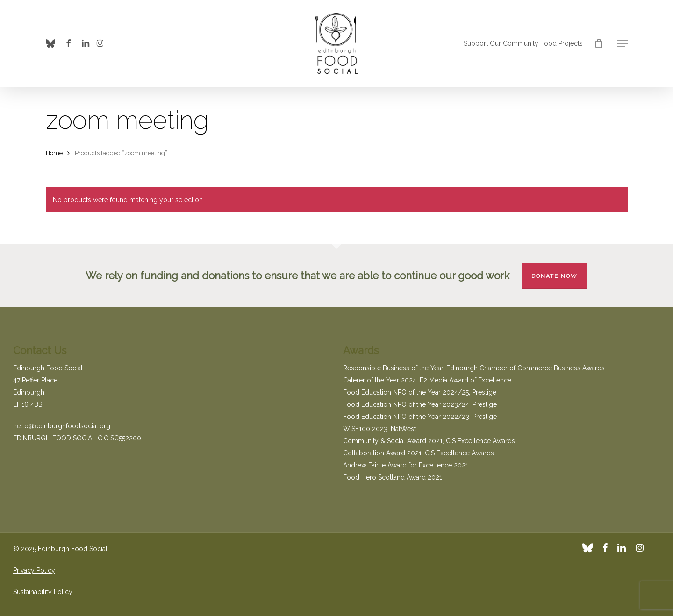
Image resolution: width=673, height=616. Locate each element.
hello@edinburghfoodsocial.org (62, 426)
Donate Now (555, 276)
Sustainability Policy (43, 592)
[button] (623, 44)
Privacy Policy (34, 570)
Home (54, 153)
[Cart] (599, 43)
